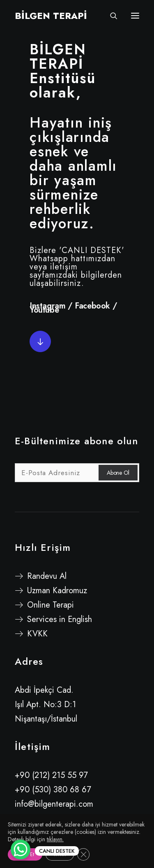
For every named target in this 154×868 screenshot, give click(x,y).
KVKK (37, 634)
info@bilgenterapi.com (54, 804)
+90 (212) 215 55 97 (51, 775)
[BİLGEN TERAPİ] (51, 16)
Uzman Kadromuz (57, 591)
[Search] (110, 16)
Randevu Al (47, 576)
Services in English (60, 619)
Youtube (44, 310)
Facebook (92, 306)
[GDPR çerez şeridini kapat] (83, 854)
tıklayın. (55, 839)
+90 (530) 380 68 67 (53, 790)
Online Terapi (51, 605)
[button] (40, 341)
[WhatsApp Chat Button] (21, 849)
